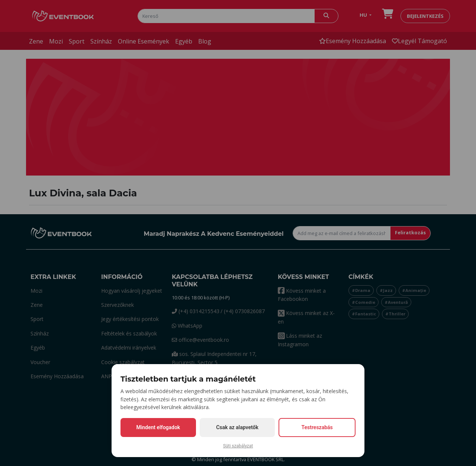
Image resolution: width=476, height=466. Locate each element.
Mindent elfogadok (158, 427)
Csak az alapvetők (237, 427)
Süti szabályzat (238, 446)
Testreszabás (317, 427)
